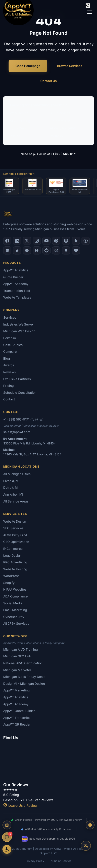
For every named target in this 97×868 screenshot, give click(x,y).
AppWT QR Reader (17, 724)
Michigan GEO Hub (17, 656)
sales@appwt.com (17, 432)
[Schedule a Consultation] (7, 825)
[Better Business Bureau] (86, 241)
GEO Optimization (16, 542)
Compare (10, 352)
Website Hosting (15, 569)
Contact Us (48, 81)
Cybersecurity (14, 617)
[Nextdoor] (27, 250)
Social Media (13, 603)
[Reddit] (46, 250)
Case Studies (13, 345)
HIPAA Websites (15, 589)
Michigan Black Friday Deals (24, 677)
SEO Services (60, 113)
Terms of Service (60, 861)
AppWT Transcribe (17, 718)
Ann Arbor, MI (13, 494)
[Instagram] (37, 241)
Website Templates (17, 297)
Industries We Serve (18, 324)
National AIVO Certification (23, 663)
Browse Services (70, 66)
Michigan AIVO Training (20, 650)
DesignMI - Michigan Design (24, 684)
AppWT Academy (16, 284)
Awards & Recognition (19, 174)
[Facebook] (7, 241)
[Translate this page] (86, 846)
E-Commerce (60, 121)
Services (10, 318)
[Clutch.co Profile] (66, 241)
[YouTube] (46, 241)
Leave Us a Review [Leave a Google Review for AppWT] (20, 805)
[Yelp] (76, 241)
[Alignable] (37, 250)
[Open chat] (7, 837)
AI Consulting (20, 121)
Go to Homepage (28, 66)
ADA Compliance (15, 596)
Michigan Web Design (19, 331)
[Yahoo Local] (76, 250)
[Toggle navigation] (90, 12)
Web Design (19, 113)
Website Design (15, 521)
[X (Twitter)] (27, 241)
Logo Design (20, 128)
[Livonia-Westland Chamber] (56, 250)
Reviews (9, 372)
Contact (9, 399)
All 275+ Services (16, 624)
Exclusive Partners (17, 379)
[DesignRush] (7, 250)
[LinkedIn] (17, 241)
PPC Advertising (15, 562)
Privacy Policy (35, 861)
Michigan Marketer (17, 670)
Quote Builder (13, 277)
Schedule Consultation (20, 393)
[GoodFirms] (17, 250)
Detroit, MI (11, 488)
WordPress (11, 576)
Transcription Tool (17, 291)
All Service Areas (16, 501)
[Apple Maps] (66, 250)
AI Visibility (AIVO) (64, 128)
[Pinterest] (56, 241)
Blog (7, 359)
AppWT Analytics (16, 270)
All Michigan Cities (17, 474)
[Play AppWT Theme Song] (90, 825)
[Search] (88, 6)
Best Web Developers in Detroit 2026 (48, 839)
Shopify (9, 583)
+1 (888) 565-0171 (63, 154)
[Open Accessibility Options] (7, 849)
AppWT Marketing (16, 690)
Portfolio (56, 136)
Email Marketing (15, 610)
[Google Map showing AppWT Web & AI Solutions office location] (48, 760)
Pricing (15, 136)
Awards (9, 365)
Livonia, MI (11, 481)
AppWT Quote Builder (19, 711)
